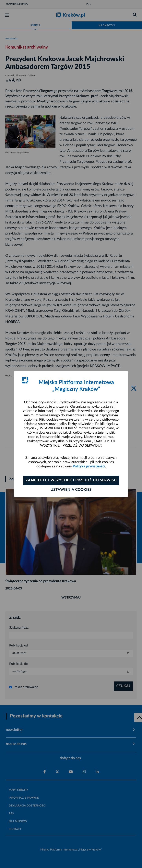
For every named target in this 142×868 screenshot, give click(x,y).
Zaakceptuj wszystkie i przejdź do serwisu (71, 480)
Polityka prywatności (89, 466)
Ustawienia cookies (71, 490)
